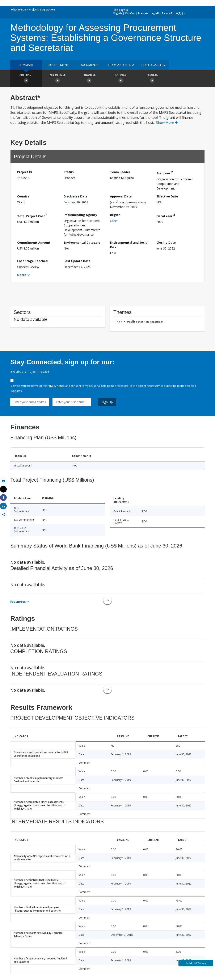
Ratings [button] (121, 79)
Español (130, 13)
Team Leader (120, 172)
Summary (26, 65)
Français (143, 13)
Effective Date (167, 196)
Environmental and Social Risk (129, 245)
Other (114, 221)
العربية (155, 13)
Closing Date (166, 242)
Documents (89, 65)
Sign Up (107, 402)
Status (69, 172)
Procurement (58, 65)
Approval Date (121, 196)
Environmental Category (82, 242)
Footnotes (18, 602)
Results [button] (152, 79)
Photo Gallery (153, 65)
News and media (121, 65)
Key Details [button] (58, 79)
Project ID (25, 172)
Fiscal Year (166, 215)
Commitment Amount (34, 242)
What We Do (19, 10)
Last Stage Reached (32, 261)
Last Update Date (77, 261)
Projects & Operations (42, 10)
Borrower (165, 173)
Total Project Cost (32, 215)
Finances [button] (89, 79)
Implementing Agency (80, 215)
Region (115, 215)
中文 (178, 13)
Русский (167, 13)
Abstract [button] (26, 79)
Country (23, 196)
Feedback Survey (196, 963)
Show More (167, 123)
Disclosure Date (76, 196)
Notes (22, 275)
